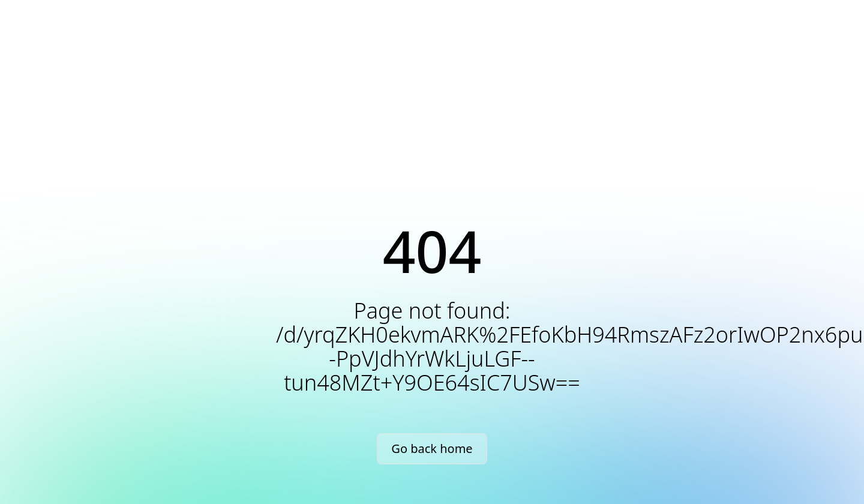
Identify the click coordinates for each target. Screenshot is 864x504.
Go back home (432, 448)
